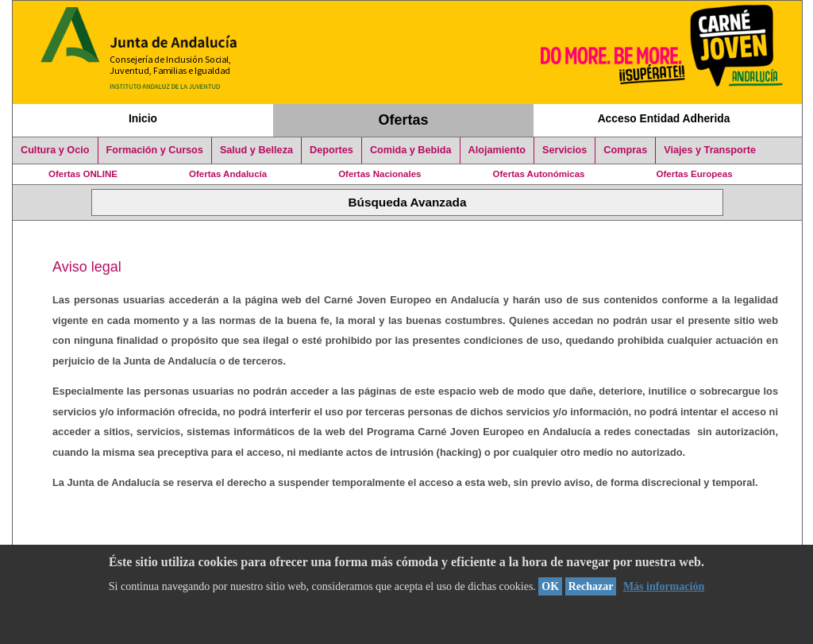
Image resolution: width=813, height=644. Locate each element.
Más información (664, 586)
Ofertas (404, 120)
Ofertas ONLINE (83, 174)
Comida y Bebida (411, 150)
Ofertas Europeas (695, 174)
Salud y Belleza (256, 150)
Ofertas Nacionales (380, 174)
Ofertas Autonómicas (538, 174)
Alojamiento (497, 150)
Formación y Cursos (155, 150)
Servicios (564, 150)
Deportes (331, 150)
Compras (625, 150)
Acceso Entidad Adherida (664, 118)
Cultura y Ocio (55, 150)
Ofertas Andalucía (228, 174)
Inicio (143, 118)
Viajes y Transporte (710, 150)
